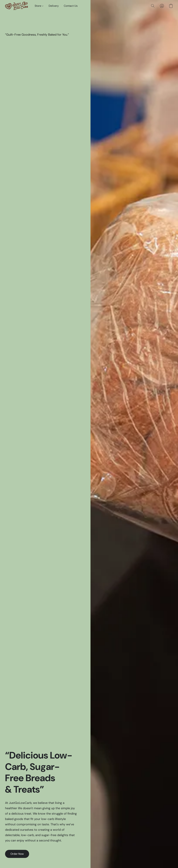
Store (39, 6)
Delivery (54, 6)
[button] (16, 6)
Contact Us (71, 6)
